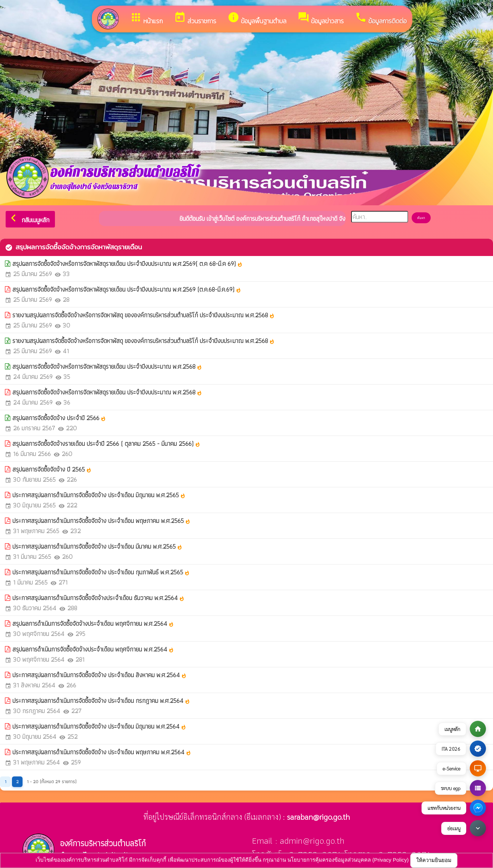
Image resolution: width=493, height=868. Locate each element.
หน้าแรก (146, 18)
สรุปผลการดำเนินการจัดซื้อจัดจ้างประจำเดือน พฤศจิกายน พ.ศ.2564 (93, 623)
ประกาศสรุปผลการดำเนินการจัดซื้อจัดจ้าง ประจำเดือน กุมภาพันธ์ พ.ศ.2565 (101, 572)
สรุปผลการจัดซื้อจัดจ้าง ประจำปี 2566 (59, 418)
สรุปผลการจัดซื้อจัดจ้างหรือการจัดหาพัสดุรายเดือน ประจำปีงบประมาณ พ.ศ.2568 (107, 366)
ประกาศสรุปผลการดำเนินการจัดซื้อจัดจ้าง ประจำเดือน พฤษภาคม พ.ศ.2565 (101, 521)
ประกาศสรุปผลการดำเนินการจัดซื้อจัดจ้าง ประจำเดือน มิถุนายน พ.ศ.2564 (99, 726)
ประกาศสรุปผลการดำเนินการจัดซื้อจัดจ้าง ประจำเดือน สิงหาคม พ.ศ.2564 (99, 675)
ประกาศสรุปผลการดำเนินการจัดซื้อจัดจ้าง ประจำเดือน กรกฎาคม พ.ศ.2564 (101, 701)
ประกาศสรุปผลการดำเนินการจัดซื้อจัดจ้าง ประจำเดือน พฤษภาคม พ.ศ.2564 (102, 752)
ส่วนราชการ (195, 18)
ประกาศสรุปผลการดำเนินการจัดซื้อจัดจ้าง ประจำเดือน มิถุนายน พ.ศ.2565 (99, 495)
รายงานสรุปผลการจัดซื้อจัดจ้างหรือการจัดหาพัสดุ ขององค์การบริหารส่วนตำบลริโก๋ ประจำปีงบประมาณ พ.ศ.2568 (143, 315)
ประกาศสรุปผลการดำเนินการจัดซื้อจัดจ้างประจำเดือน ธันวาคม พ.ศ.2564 (98, 598)
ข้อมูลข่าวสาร (321, 18)
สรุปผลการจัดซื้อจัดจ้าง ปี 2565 (52, 469)
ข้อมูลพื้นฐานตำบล (257, 18)
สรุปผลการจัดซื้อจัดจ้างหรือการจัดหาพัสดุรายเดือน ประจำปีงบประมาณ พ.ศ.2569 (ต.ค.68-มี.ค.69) (127, 289)
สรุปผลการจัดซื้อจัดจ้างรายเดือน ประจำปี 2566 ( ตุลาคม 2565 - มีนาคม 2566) (106, 444)
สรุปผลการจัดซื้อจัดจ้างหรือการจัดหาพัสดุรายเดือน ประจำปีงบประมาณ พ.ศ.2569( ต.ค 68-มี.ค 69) (127, 264)
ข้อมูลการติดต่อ (381, 18)
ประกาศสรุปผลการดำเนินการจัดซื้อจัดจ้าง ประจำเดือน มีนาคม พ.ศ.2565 (97, 546)
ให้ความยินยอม (434, 860)
